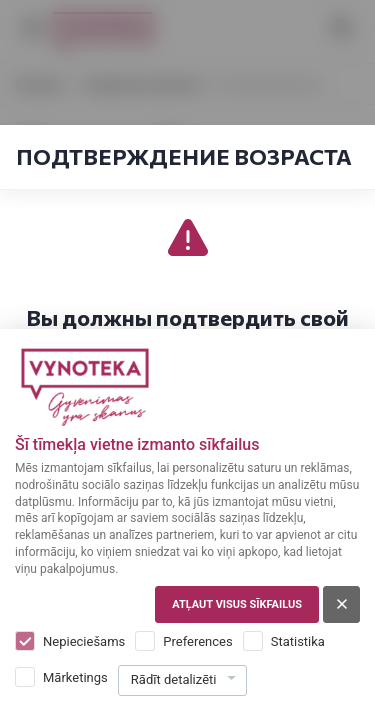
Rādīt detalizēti (174, 679)
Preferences (197, 641)
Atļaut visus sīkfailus (237, 604)
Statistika (298, 641)
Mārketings (75, 677)
